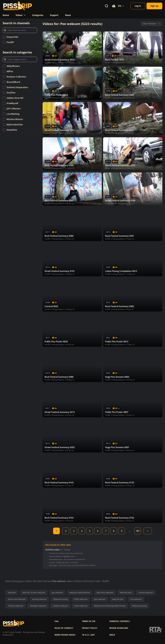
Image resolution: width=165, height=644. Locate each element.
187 (138, 531)
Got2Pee (11, 93)
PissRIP (10, 42)
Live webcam (136, 599)
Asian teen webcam (17, 599)
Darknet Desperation (17, 87)
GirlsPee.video (52, 550)
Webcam (12, 593)
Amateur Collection (16, 77)
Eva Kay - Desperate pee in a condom (64, 562)
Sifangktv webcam (38, 606)
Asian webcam (81, 606)
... (130, 531)
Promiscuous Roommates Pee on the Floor (66, 553)
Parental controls (119, 621)
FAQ (56, 621)
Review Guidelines (119, 628)
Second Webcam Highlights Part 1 (62, 556)
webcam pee (118, 599)
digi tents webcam (105, 593)
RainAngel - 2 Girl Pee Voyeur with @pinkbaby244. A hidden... (73, 565)
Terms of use (89, 621)
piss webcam (100, 599)
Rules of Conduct (64, 628)
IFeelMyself (12, 103)
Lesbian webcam (60, 606)
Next (148, 531)
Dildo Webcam (81, 599)
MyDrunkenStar (15, 125)
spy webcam (57, 593)
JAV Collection (14, 109)
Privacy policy (90, 628)
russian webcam (146, 593)
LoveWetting (13, 114)
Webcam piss (126, 593)
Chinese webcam (16, 606)
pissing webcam (39, 599)
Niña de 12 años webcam (34, 593)
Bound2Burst (13, 82)
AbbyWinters (13, 66)
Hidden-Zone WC (15, 98)
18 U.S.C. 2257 (88, 635)
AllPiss (10, 71)
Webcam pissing (139, 606)
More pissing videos (65, 635)
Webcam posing (60, 599)
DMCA (112, 635)
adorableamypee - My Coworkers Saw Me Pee (67, 559)
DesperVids (12, 37)
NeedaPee (12, 130)
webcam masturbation (80, 593)
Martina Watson (15, 119)
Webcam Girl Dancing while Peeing (110, 606)
